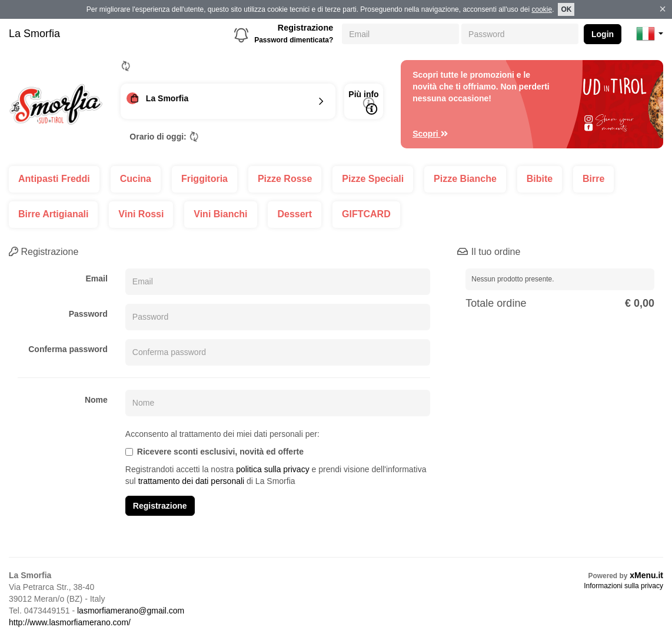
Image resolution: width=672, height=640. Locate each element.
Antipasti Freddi (54, 179)
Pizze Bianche (465, 179)
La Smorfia (34, 34)
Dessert (295, 214)
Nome (96, 400)
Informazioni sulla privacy (623, 586)
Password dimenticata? (294, 40)
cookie (542, 9)
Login (603, 34)
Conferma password (68, 349)
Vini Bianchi (220, 214)
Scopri (430, 134)
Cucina (136, 179)
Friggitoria (204, 179)
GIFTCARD (366, 214)
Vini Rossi (141, 214)
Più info (363, 102)
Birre (593, 179)
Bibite (540, 179)
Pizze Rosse (285, 179)
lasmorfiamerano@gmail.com (131, 611)
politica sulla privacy (273, 469)
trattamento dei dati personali (192, 481)
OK (566, 9)
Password (88, 314)
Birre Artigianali (53, 214)
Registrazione (305, 28)
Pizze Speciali (373, 179)
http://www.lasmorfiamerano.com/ (70, 622)
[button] (650, 34)
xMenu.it (646, 575)
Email (96, 278)
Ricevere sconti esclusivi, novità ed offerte (214, 452)
